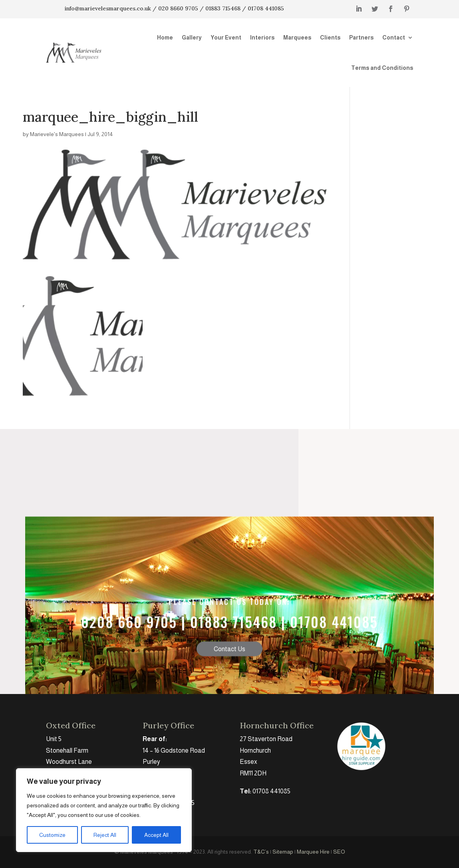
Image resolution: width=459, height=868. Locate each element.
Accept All (156, 835)
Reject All (105, 835)
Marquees (297, 38)
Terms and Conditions (382, 68)
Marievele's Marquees (57, 134)
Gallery (192, 38)
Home (165, 38)
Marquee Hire (313, 852)
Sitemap (283, 852)
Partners (361, 38)
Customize (52, 835)
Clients (330, 38)
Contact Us (229, 678)
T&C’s (261, 852)
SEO (339, 852)
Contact (394, 38)
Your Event (226, 38)
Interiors (262, 38)
